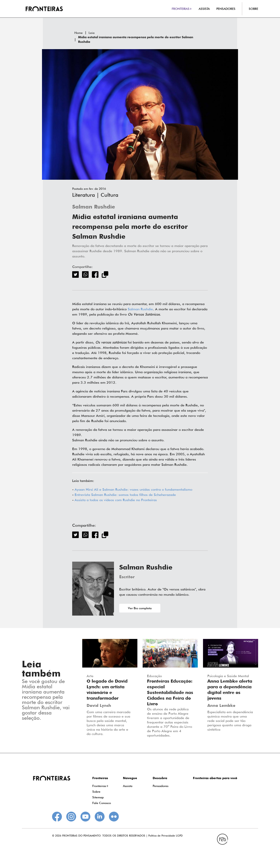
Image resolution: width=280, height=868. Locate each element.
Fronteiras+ (101, 786)
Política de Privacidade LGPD (165, 836)
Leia (92, 33)
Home (79, 33)
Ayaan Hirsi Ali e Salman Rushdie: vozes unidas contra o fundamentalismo (133, 489)
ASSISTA (204, 9)
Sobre (96, 792)
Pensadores (161, 786)
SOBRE (253, 9)
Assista (128, 786)
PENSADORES (226, 9)
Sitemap (98, 797)
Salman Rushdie (94, 207)
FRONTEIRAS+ (182, 9)
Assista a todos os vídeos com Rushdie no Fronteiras (116, 500)
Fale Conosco (102, 803)
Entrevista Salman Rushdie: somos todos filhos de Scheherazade (125, 495)
